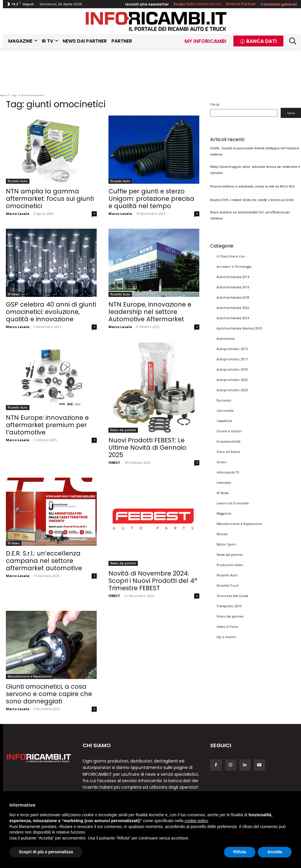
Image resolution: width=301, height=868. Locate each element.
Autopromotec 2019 (232, 369)
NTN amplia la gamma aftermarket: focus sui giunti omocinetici (50, 199)
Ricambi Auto (18, 181)
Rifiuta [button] (240, 852)
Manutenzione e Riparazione (30, 676)
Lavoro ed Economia (233, 503)
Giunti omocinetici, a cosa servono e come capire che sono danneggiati (49, 694)
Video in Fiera (227, 626)
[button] (293, 41)
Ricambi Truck (228, 585)
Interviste (224, 482)
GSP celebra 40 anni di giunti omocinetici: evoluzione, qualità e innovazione (51, 312)
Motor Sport (226, 544)
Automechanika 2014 (233, 277)
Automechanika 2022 (233, 307)
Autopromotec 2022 (232, 379)
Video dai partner (230, 616)
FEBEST (114, 463)
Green (222, 462)
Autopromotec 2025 (232, 390)
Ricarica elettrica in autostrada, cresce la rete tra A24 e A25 (252, 187)
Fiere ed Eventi (228, 451)
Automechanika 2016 (233, 287)
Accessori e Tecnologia (234, 266)
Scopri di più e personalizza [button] (46, 852)
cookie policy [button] (196, 821)
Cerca (215, 104)
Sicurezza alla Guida (232, 596)
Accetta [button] (275, 852)
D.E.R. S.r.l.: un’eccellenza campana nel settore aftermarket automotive (44, 561)
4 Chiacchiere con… (232, 256)
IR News (14, 294)
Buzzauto (224, 400)
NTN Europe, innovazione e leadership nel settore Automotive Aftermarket (150, 312)
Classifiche (224, 421)
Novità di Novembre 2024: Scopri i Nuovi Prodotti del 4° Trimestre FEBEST (153, 581)
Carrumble (225, 410)
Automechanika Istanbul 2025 (239, 328)
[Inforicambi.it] (156, 21)
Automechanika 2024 (233, 318)
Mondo (222, 534)
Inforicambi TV (228, 472)
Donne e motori (229, 431)
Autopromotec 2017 (232, 359)
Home (4, 95)
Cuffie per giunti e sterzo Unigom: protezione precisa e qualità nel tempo (151, 199)
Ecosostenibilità (229, 441)
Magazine (224, 513)
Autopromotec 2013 (232, 349)
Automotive (226, 338)
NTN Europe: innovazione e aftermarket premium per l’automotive (47, 425)
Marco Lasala (18, 214)
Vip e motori (226, 637)
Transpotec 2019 (229, 606)
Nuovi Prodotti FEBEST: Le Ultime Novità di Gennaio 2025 (147, 448)
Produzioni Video (230, 565)
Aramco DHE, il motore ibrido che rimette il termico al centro (252, 200)
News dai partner (123, 430)
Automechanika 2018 (233, 297)
